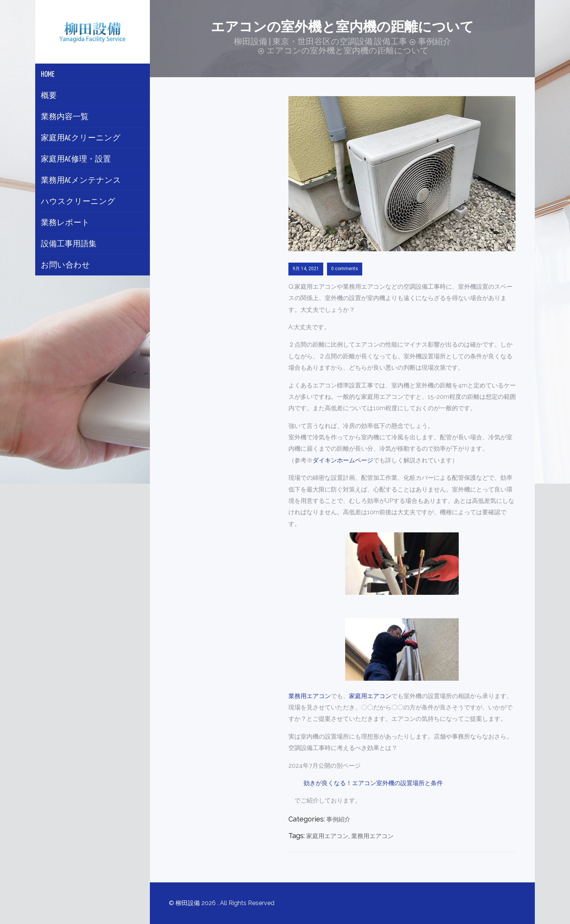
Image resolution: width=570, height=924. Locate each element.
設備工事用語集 (69, 244)
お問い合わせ (65, 265)
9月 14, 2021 (306, 269)
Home (48, 75)
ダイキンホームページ (343, 460)
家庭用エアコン (370, 696)
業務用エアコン (310, 696)
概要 (49, 96)
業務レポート (65, 223)
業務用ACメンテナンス (81, 181)
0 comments (345, 269)
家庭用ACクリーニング (81, 138)
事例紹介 (338, 819)
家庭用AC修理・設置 (76, 159)
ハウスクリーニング (78, 202)
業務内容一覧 (65, 117)
